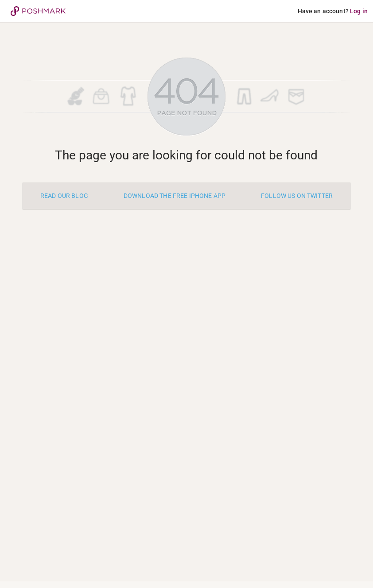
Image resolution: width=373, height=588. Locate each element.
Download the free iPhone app (175, 196)
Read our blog (64, 196)
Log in (359, 11)
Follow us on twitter (297, 196)
